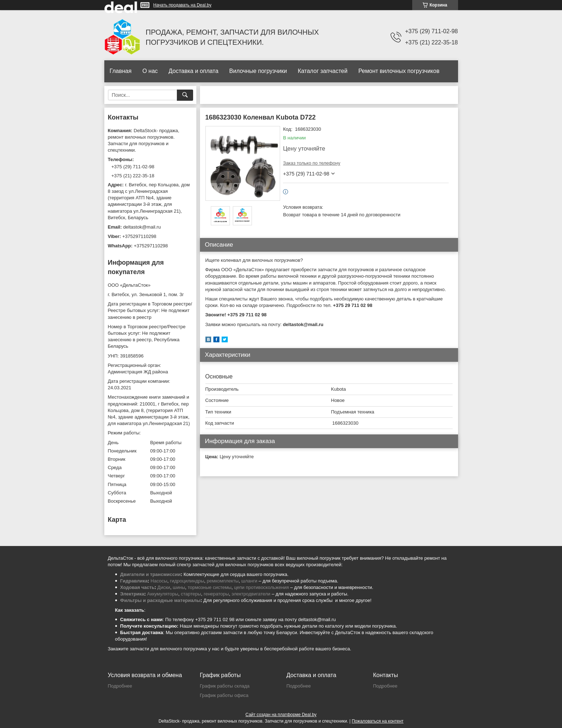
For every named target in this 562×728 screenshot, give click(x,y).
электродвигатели (251, 594)
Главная (121, 71)
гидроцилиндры (187, 581)
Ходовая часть (137, 587)
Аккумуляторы (163, 594)
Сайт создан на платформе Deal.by (281, 715)
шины (179, 587)
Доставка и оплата (193, 71)
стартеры (191, 594)
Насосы (159, 581)
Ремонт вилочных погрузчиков (399, 71)
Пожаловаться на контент (377, 721)
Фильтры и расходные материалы (160, 600)
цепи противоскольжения (262, 587)
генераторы (216, 594)
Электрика (132, 594)
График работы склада (225, 686)
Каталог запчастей (323, 71)
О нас (150, 71)
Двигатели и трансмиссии (151, 574)
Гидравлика (134, 581)
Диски (164, 587)
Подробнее (120, 686)
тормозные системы (210, 587)
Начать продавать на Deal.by (182, 5)
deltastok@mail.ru (142, 227)
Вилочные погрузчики (258, 71)
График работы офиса (224, 695)
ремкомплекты (223, 581)
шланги (249, 581)
